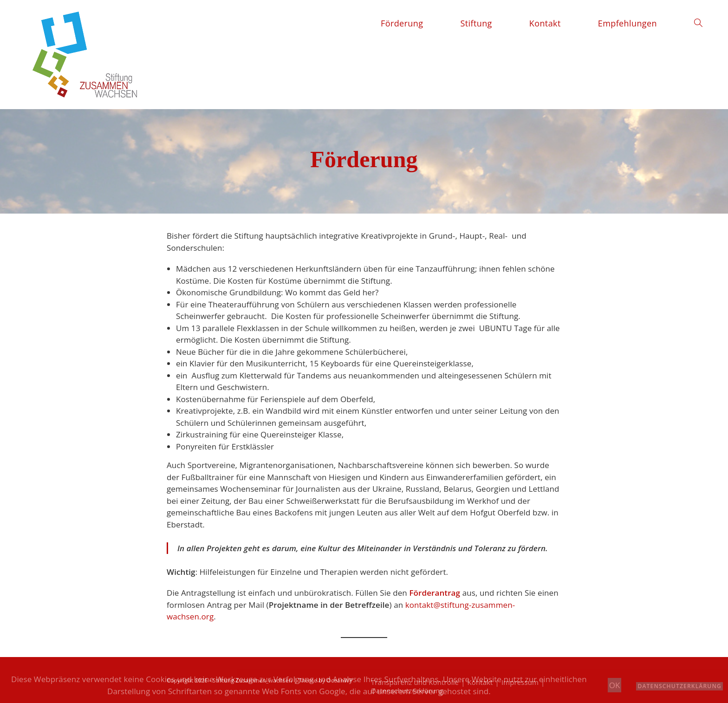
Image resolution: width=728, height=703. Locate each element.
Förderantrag (435, 593)
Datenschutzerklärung (679, 686)
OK (615, 685)
